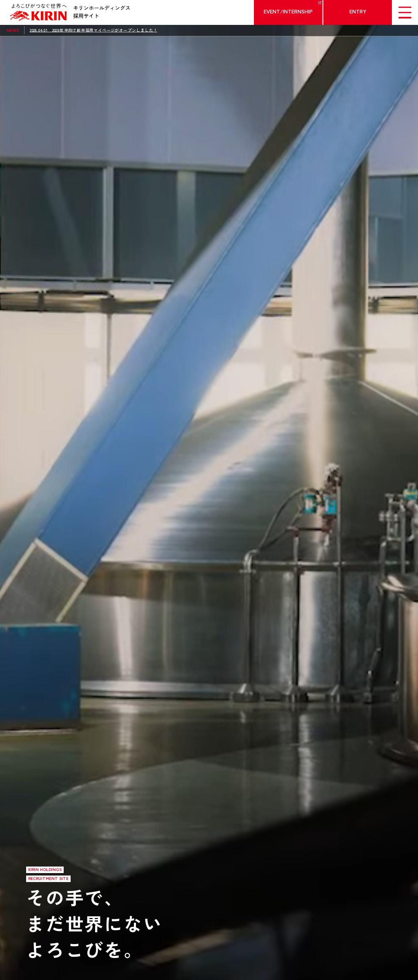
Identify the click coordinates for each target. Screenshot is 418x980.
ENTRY (358, 11)
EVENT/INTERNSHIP (288, 11)
